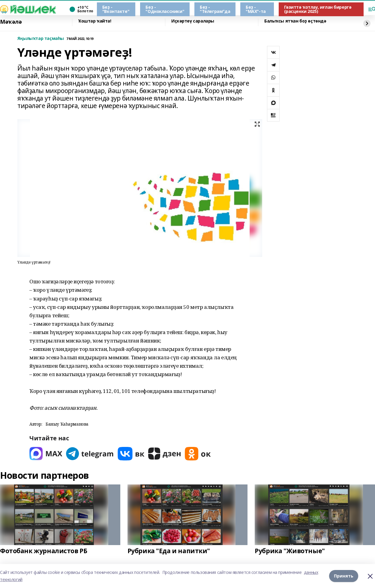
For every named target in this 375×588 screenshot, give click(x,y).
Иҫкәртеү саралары (193, 21)
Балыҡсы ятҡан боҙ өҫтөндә (295, 21)
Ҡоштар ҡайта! (95, 21)
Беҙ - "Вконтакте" (116, 9)
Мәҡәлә (11, 22)
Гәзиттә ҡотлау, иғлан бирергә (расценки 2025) (318, 9)
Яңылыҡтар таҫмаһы (41, 39)
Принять (344, 576)
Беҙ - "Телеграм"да (215, 9)
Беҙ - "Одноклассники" (165, 9)
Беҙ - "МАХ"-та (256, 9)
